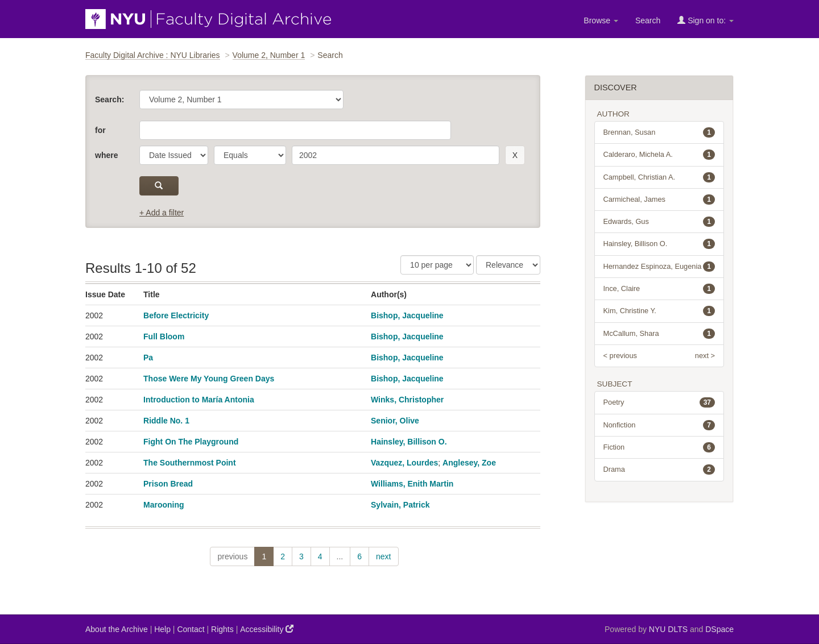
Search (648, 20)
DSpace (719, 629)
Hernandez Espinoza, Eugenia (659, 267)
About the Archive (117, 629)
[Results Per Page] (437, 265)
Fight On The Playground (191, 442)
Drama (659, 470)
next (383, 556)
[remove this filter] (515, 155)
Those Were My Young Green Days (209, 379)
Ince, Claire (659, 289)
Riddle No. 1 (166, 421)
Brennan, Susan (659, 132)
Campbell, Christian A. (659, 177)
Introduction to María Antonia (199, 400)
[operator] (250, 155)
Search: (109, 99)
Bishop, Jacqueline (407, 315)
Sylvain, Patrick (400, 505)
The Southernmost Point (190, 463)
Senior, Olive (395, 421)
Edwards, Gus (659, 222)
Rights (222, 629)
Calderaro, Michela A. (659, 155)
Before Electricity (176, 315)
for (100, 130)
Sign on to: (706, 20)
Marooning (164, 505)
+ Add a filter (162, 213)
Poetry (659, 402)
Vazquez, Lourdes (404, 463)
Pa (148, 358)
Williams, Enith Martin (412, 484)
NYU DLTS (668, 629)
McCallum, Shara (659, 334)
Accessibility (267, 629)
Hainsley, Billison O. (409, 442)
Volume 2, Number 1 (269, 55)
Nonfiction (659, 425)
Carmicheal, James (659, 200)
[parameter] (174, 155)
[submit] (159, 186)
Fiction (659, 447)
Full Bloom (164, 336)
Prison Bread (168, 484)
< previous (620, 356)
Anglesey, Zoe (469, 463)
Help (162, 629)
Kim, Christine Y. (659, 311)
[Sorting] (508, 265)
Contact (191, 629)
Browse (601, 20)
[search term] (396, 155)
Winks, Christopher (407, 400)
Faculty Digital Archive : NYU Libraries (153, 55)
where (106, 155)
